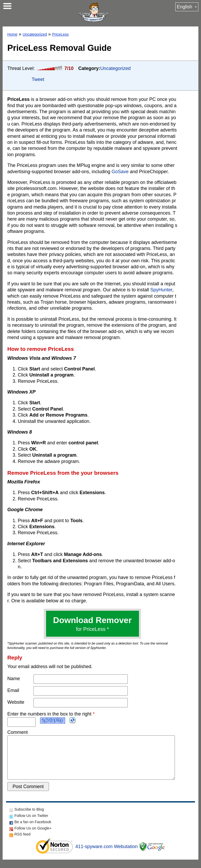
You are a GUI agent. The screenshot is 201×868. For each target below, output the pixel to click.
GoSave (120, 172)
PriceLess (60, 34)
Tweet (38, 79)
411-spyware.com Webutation (107, 855)
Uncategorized (35, 34)
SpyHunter (161, 290)
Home (12, 34)
